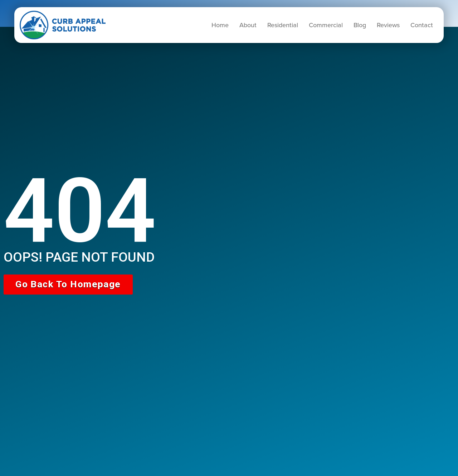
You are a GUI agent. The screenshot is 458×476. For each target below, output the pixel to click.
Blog (360, 25)
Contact (422, 25)
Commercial (326, 25)
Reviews (388, 25)
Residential (283, 25)
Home (220, 25)
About (248, 25)
